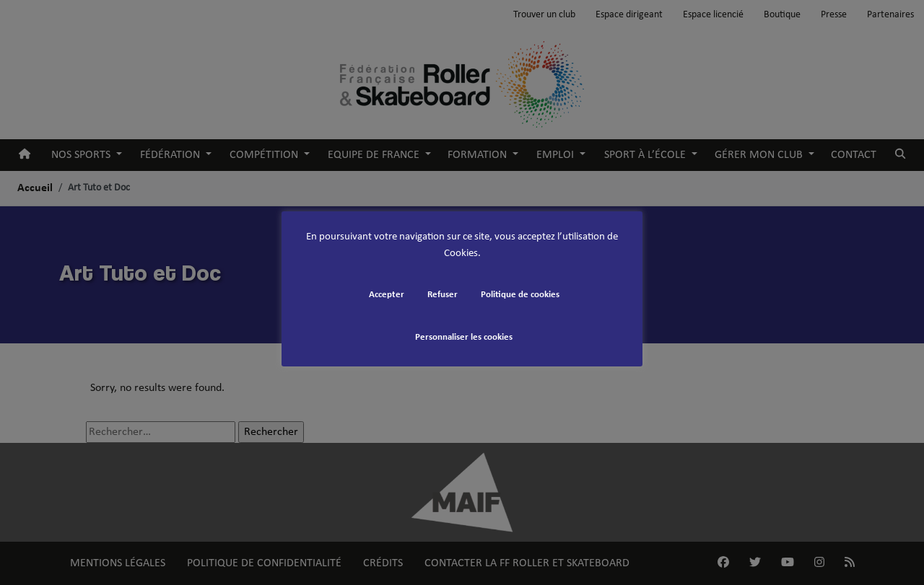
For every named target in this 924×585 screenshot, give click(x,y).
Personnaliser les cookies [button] (464, 337)
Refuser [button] (443, 295)
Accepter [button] (387, 295)
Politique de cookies (520, 295)
